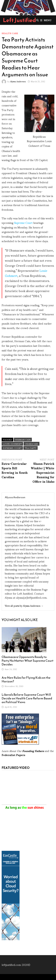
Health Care (10, 33)
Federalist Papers (13, 755)
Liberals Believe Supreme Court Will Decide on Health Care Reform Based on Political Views (27, 698)
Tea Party (31, 448)
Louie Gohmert (12, 444)
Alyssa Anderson (18, 81)
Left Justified (19, 20)
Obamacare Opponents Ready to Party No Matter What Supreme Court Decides (28, 661)
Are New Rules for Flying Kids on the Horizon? (26, 679)
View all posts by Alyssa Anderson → (24, 606)
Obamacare (32, 444)
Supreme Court (24, 223)
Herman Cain (23, 440)
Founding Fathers (33, 751)
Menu (46, 20)
